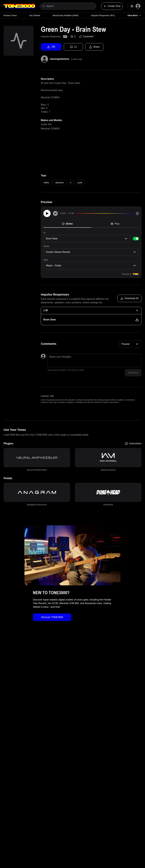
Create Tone (112, 6)
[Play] (47, 213)
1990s (46, 183)
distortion (60, 183)
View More (134, 15)
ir (71, 183)
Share (94, 47)
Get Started (35, 15)
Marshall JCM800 (50, 129)
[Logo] (19, 6)
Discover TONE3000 (52, 617)
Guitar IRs (46, 124)
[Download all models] (129, 298)
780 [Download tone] (51, 47)
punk (80, 183)
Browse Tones (10, 15)
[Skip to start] (55, 213)
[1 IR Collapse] (91, 311)
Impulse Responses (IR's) (103, 15)
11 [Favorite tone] (73, 47)
